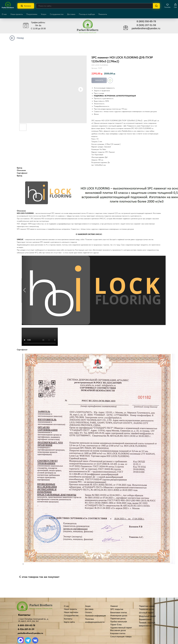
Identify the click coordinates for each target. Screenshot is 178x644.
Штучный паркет (104, 612)
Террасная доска (104, 609)
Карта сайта (54, 640)
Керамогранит (103, 618)
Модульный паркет (105, 615)
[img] (62, 21)
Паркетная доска (81, 617)
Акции (51, 622)
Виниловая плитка (82, 612)
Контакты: (10, 615)
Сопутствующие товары (84, 635)
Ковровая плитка (81, 632)
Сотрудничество (57, 14)
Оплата (52, 628)
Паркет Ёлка (79, 623)
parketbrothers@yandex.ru (15, 634)
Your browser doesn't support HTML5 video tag (40, 337)
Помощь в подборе (87, 14)
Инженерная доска (82, 615)
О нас (51, 613)
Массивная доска (82, 629)
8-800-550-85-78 (12, 626)
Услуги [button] (44, 14)
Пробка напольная (82, 620)
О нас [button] (4, 14)
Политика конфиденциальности (58, 636)
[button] (167, 6)
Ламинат (78, 607)
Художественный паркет (85, 626)
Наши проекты (17, 14)
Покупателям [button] (32, 14)
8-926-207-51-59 (11, 630)
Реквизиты (103, 14)
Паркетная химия (104, 606)
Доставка (71, 14)
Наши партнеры (55, 610)
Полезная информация (59, 631)
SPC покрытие (80, 610)
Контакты (53, 619)
